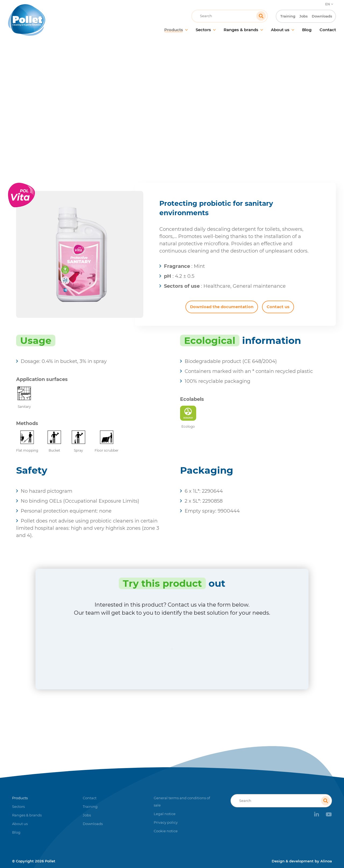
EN (328, 4)
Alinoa (326, 861)
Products (162, 109)
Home (140, 109)
